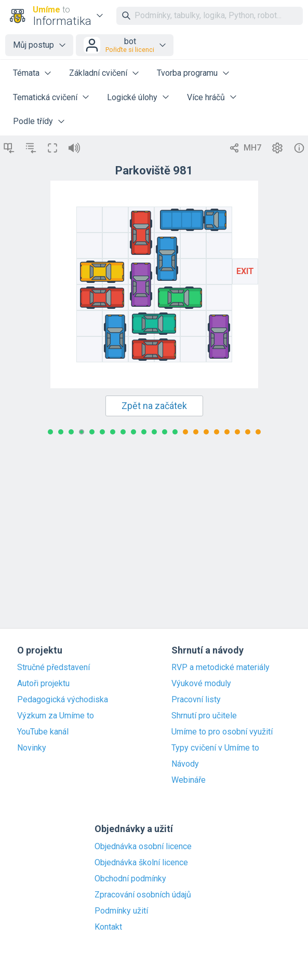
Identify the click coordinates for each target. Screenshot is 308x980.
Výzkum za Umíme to (56, 716)
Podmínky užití (121, 911)
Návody (185, 764)
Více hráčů (206, 97)
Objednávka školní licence (141, 863)
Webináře (189, 780)
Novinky (32, 748)
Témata (26, 73)
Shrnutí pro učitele (204, 716)
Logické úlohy (132, 97)
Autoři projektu (43, 684)
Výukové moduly (201, 684)
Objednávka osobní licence (143, 847)
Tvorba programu (187, 73)
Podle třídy (33, 121)
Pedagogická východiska (63, 700)
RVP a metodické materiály (220, 668)
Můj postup (34, 45)
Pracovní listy (196, 700)
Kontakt (108, 927)
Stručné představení (53, 668)
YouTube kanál (43, 732)
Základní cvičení (98, 73)
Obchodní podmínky (130, 879)
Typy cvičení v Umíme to (215, 748)
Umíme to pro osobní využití (222, 732)
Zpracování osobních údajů (143, 895)
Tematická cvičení (45, 97)
